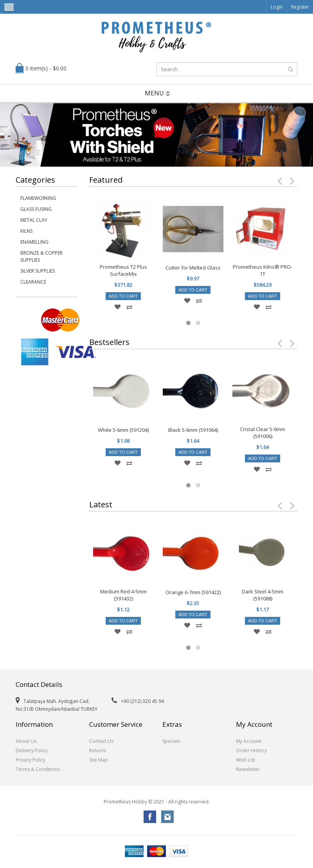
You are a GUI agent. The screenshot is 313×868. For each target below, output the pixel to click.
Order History (251, 750)
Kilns (26, 231)
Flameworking (38, 198)
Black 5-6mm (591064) (193, 430)
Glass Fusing (36, 209)
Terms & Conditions (38, 769)
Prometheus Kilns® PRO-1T (263, 270)
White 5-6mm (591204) (123, 430)
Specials (171, 741)
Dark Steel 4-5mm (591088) (263, 595)
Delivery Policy (32, 750)
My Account (249, 741)
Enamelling (34, 242)
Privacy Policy (31, 760)
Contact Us (101, 741)
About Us (26, 741)
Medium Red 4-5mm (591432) (123, 595)
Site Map (99, 760)
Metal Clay (34, 220)
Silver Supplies (38, 271)
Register (300, 7)
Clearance (33, 282)
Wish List (246, 760)
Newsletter (248, 769)
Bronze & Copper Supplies (41, 256)
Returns (98, 750)
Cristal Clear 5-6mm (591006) (263, 433)
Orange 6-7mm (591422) (193, 592)
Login (277, 7)
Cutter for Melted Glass (193, 268)
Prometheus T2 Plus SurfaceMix (123, 270)
